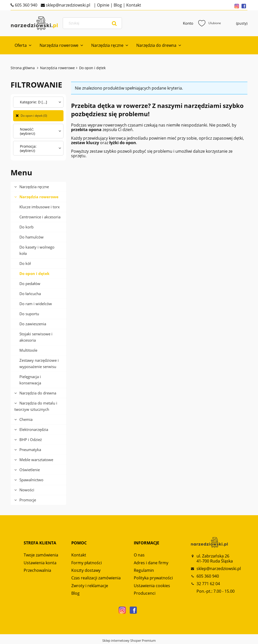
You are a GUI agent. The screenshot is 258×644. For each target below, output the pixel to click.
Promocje (28, 500)
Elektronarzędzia (34, 429)
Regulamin (144, 570)
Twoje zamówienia (41, 555)
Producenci (145, 593)
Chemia (26, 419)
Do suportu (29, 314)
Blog (117, 5)
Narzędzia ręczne (34, 187)
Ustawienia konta (40, 563)
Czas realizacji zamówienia (96, 578)
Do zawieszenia (33, 324)
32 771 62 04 (208, 584)
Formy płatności (87, 563)
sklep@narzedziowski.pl (68, 5)
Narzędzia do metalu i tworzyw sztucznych (36, 406)
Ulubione (210, 23)
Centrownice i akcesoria (40, 217)
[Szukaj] (114, 23)
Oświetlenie (30, 470)
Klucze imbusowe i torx (40, 207)
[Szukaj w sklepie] (93, 23)
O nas (139, 555)
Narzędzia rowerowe (39, 197)
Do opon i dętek (34, 273)
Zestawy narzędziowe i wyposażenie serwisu (39, 363)
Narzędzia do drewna (38, 393)
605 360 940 (26, 5)
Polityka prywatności (153, 578)
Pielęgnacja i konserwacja (30, 380)
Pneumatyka (30, 450)
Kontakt (133, 5)
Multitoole (28, 350)
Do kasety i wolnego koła (37, 250)
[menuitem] (23, 45)
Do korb (26, 227)
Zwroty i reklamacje (90, 586)
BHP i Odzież (31, 439)
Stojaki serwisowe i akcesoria (36, 337)
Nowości (27, 490)
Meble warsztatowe (36, 460)
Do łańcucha (30, 294)
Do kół (25, 263)
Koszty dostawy (86, 570)
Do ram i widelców (36, 304)
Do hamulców (31, 237)
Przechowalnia (37, 570)
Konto (188, 23)
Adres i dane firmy (151, 563)
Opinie (103, 5)
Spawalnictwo (31, 480)
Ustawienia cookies (152, 586)
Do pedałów (30, 284)
